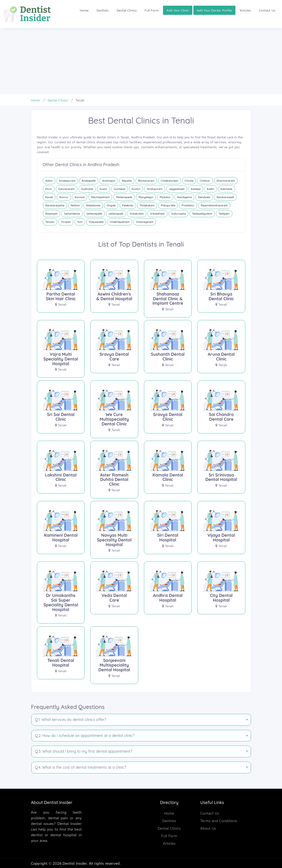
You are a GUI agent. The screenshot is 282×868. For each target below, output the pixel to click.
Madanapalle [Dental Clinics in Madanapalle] (124, 197)
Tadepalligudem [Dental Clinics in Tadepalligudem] (202, 214)
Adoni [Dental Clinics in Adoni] (49, 181)
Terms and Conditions (219, 821)
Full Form (152, 10)
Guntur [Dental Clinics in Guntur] (136, 189)
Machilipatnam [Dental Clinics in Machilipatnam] (100, 197)
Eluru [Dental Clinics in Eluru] (49, 189)
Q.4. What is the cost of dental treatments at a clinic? (81, 767)
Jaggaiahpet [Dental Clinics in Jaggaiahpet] (177, 189)
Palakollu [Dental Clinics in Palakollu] (128, 205)
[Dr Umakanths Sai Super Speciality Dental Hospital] (61, 594)
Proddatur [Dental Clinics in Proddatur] (188, 205)
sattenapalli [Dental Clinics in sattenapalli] (116, 214)
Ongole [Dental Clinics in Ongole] (111, 205)
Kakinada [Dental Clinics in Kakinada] (226, 189)
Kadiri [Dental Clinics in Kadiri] (211, 189)
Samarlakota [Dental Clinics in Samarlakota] (72, 214)
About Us (208, 828)
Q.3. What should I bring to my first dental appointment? (84, 751)
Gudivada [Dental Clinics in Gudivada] (87, 189)
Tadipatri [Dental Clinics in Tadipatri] (224, 214)
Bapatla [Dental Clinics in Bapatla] (127, 181)
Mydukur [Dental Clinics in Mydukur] (165, 197)
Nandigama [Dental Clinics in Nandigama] (185, 197)
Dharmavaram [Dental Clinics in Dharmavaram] (226, 181)
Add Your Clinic (178, 10)
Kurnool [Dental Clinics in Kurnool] (80, 197)
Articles (245, 10)
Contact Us (267, 10)
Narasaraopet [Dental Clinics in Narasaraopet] (225, 197)
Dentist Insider (75, 863)
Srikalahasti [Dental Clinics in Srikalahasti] (157, 214)
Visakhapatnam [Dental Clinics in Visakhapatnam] (120, 222)
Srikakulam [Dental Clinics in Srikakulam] (137, 214)
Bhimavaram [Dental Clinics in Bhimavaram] (146, 181)
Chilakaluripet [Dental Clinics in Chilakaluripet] (169, 181)
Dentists (103, 10)
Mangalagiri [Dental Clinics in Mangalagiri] (146, 197)
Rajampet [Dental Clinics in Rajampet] (52, 214)
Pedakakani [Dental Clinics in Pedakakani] (147, 205)
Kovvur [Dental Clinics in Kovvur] (64, 197)
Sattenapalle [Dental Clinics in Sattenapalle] (94, 214)
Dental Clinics (127, 10)
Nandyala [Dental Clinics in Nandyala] (204, 197)
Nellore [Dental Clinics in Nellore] (75, 205)
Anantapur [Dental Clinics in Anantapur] (109, 181)
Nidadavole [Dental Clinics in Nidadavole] (93, 205)
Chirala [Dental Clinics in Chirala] (189, 181)
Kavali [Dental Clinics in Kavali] (49, 197)
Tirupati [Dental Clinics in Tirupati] (66, 222)
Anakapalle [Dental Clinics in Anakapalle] (89, 181)
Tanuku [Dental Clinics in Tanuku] (50, 222)
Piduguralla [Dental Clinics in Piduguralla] (168, 205)
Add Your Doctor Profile (214, 10)
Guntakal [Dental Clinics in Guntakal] (120, 189)
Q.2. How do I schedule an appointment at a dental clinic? (85, 736)
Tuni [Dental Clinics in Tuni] (80, 222)
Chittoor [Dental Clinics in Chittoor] (205, 181)
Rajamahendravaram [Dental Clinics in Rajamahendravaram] (214, 205)
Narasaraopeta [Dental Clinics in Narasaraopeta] (55, 205)
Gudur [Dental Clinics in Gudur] (103, 189)
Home (84, 10)
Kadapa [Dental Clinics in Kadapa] (196, 189)
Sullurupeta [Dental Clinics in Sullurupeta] (179, 214)
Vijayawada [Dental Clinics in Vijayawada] (96, 222)
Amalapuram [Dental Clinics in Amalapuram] (67, 181)
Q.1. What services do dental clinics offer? (71, 720)
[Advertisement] (141, 61)
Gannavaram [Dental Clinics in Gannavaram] (67, 189)
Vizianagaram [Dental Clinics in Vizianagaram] (145, 222)
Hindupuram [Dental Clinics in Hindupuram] (155, 189)
